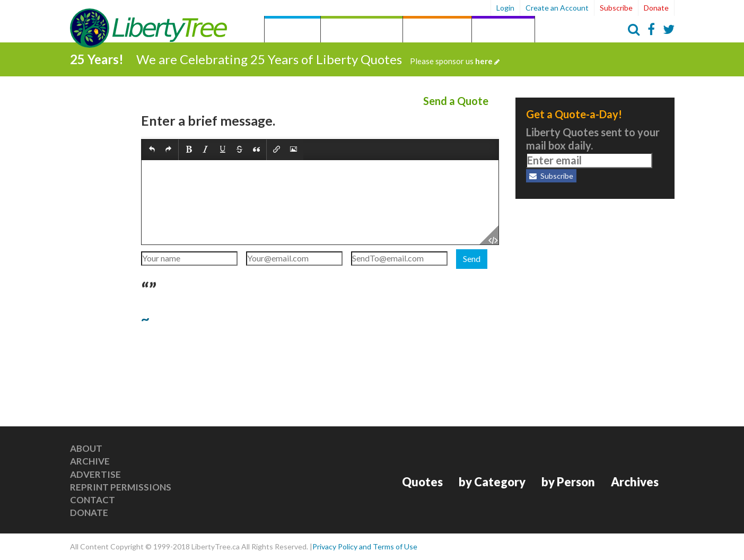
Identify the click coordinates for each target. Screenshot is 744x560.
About (86, 448)
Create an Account (557, 8)
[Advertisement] (595, 276)
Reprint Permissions (121, 487)
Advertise (95, 474)
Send (472, 259)
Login (505, 8)
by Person (437, 30)
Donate (656, 8)
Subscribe (616, 8)
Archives (503, 30)
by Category (362, 30)
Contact (93, 500)
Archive (90, 461)
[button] (152, 150)
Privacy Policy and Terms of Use (365, 546)
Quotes (292, 30)
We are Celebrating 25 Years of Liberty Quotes (318, 59)
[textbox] (320, 202)
